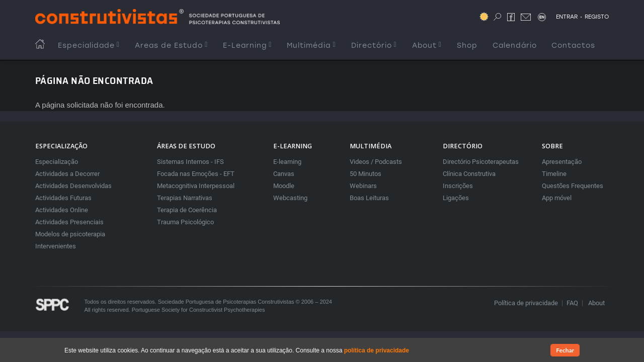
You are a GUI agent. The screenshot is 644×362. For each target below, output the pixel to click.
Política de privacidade (526, 303)
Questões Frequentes (573, 186)
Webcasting (290, 198)
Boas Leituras (369, 198)
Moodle (284, 186)
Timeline (554, 174)
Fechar (565, 351)
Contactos (573, 46)
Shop (467, 46)
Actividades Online (62, 210)
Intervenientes (56, 246)
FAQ (572, 303)
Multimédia (311, 46)
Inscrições (458, 186)
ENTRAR (567, 17)
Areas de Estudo (171, 46)
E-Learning (247, 46)
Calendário (515, 46)
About (427, 46)
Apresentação (562, 162)
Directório (374, 46)
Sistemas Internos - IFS (190, 162)
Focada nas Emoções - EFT (196, 174)
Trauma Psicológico (185, 222)
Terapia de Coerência (187, 210)
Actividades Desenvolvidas (73, 186)
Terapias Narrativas (185, 198)
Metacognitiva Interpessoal (196, 186)
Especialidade (89, 46)
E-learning (287, 162)
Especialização (57, 162)
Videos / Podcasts (376, 162)
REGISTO (597, 17)
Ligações (456, 198)
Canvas (284, 174)
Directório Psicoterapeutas (481, 162)
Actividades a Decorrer (67, 174)
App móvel (557, 198)
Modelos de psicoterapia (70, 234)
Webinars (363, 186)
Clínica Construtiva (469, 174)
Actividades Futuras (63, 198)
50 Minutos (366, 174)
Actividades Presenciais (69, 222)
